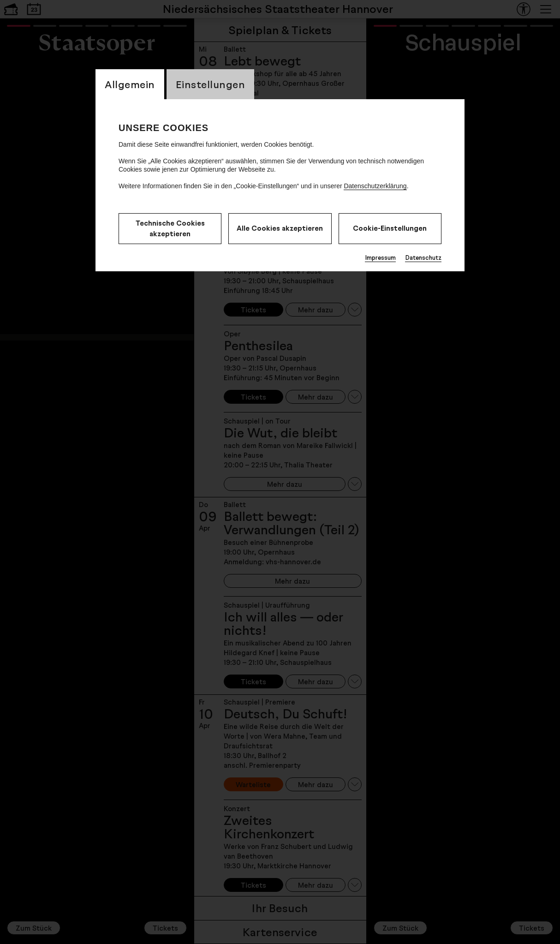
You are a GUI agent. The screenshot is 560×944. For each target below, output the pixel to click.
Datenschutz (423, 257)
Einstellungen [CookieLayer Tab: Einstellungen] (211, 84)
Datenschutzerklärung (375, 186)
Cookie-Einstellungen (390, 228)
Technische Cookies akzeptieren (170, 228)
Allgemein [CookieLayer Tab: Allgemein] (130, 84)
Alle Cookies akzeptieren (280, 228)
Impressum (380, 257)
